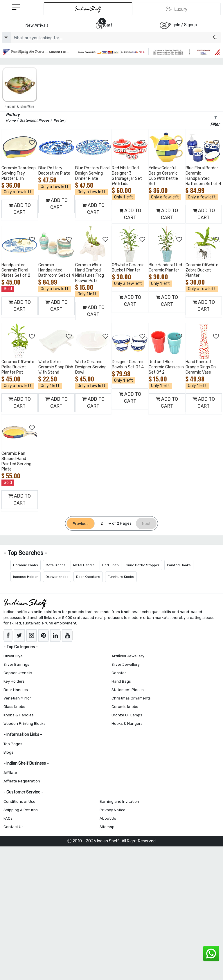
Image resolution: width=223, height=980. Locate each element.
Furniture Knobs (121, 577)
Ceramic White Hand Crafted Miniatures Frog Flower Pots (90, 273)
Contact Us (14, 827)
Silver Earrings (16, 664)
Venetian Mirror (17, 698)
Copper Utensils (18, 673)
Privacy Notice (113, 810)
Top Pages (13, 744)
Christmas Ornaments (131, 698)
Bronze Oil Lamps (127, 715)
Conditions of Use (19, 801)
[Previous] (81, 524)
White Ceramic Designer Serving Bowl (91, 367)
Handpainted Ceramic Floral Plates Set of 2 (16, 270)
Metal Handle (84, 565)
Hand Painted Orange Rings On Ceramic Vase (201, 367)
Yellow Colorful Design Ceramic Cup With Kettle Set (163, 176)
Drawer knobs (57, 577)
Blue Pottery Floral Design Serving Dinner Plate (93, 173)
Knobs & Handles (19, 715)
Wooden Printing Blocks (25, 724)
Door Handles (16, 690)
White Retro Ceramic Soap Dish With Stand (56, 367)
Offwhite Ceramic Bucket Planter (128, 268)
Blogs (8, 752)
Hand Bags (121, 681)
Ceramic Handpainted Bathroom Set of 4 (56, 270)
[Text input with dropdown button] (116, 38)
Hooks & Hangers (127, 724)
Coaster (119, 673)
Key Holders (14, 681)
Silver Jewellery (126, 664)
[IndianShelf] (88, 9)
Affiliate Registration (22, 781)
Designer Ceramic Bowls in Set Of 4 (128, 364)
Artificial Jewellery (128, 656)
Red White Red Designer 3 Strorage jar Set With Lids (127, 176)
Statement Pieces (128, 690)
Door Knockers (88, 577)
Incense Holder (26, 577)
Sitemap (107, 827)
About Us (108, 818)
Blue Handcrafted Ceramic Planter (165, 268)
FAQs (8, 818)
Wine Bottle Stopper (143, 565)
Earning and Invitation (119, 801)
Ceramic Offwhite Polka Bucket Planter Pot (18, 367)
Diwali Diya (13, 656)
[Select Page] (103, 524)
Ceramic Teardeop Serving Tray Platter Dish (19, 173)
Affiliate (10, 773)
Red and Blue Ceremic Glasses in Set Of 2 (166, 367)
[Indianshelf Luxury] (177, 9)
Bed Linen (110, 565)
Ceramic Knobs (26, 565)
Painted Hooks (179, 565)
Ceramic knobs (125, 707)
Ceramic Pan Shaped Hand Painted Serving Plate (16, 461)
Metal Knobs (56, 565)
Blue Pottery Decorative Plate (54, 171)
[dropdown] (6, 38)
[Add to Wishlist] (32, 143)
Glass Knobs (14, 707)
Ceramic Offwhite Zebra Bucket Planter (202, 270)
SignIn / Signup (183, 25)
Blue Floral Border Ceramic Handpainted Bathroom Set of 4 (203, 176)
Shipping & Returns (21, 810)
